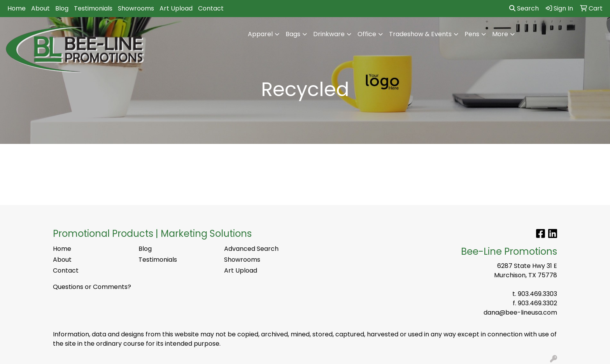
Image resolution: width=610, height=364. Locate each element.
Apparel (260, 34)
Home (17, 8)
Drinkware (329, 34)
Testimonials (93, 8)
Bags (293, 34)
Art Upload (176, 8)
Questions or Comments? (92, 287)
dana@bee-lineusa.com (520, 312)
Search (524, 8)
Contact (211, 8)
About (40, 8)
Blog (62, 8)
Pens (472, 34)
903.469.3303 (537, 294)
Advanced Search (251, 249)
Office (367, 34)
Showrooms (136, 8)
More (500, 34)
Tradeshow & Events (420, 34)
